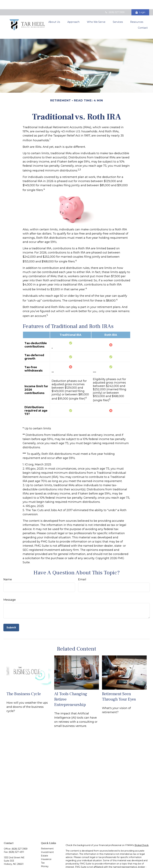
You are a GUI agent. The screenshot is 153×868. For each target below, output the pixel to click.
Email (82, 564)
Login (140, 3)
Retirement (47, 833)
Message (10, 584)
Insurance (46, 844)
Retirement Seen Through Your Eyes (119, 681)
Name (8, 564)
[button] (54, 12)
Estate (45, 840)
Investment (47, 837)
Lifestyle (46, 854)
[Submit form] (11, 612)
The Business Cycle (24, 678)
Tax (43, 847)
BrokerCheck (142, 830)
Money (45, 851)
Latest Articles (49, 858)
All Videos (46, 862)
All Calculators (48, 865)
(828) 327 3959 (115, 3)
